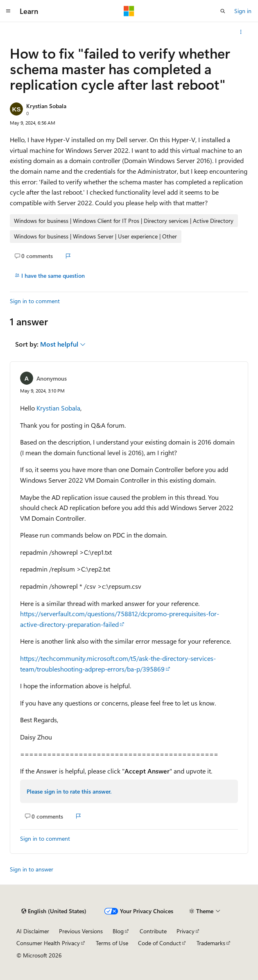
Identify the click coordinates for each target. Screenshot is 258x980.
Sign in (243, 11)
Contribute (153, 931)
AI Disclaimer (33, 931)
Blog (118, 931)
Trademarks (211, 943)
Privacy (186, 931)
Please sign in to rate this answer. (69, 791)
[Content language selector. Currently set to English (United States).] (54, 911)
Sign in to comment (35, 301)
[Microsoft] (129, 11)
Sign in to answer (32, 869)
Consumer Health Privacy (48, 943)
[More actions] (241, 32)
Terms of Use (112, 943)
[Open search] (223, 11)
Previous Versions (81, 931)
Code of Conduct (160, 943)
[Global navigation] (8, 11)
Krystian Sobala (46, 106)
